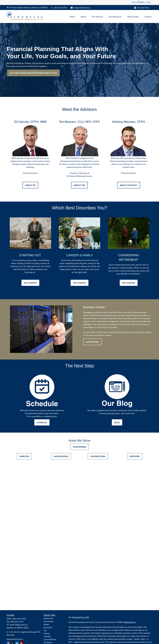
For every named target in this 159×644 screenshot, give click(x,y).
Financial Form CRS (81, 617)
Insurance (48, 627)
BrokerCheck (130, 622)
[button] (72, 16)
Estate (46, 624)
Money (47, 633)
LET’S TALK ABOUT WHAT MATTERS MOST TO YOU (33, 73)
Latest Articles (50, 639)
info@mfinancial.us (80, 8)
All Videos (48, 642)
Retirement (49, 618)
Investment (49, 621)
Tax (45, 630)
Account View (142, 8)
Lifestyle (47, 636)
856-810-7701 (59, 8)
